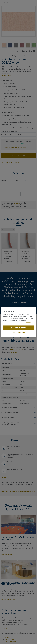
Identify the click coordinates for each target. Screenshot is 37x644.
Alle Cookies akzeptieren (19, 328)
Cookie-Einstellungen (19, 333)
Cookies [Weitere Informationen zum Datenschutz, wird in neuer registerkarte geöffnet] (28, 322)
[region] (18, 322)
